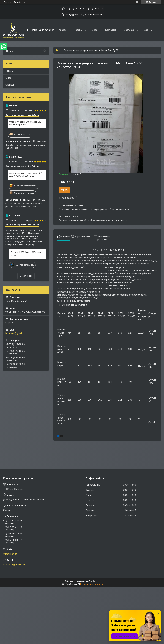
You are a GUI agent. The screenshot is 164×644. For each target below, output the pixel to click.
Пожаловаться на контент (92, 584)
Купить (64, 190)
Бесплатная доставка (72, 205)
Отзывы (10, 85)
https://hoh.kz (10, 554)
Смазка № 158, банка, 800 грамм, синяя (26, 254)
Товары (78, 30)
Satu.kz (96, 581)
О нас (94, 30)
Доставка (129, 30)
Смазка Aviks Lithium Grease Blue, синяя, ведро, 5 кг (25, 123)
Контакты (111, 30)
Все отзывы (26, 276)
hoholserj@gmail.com (16, 333)
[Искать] (45, 51)
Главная (62, 30)
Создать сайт (10, 2)
